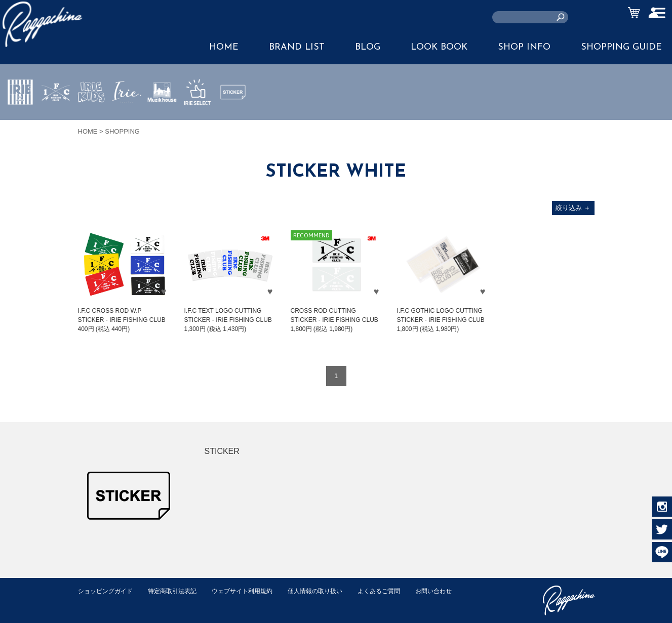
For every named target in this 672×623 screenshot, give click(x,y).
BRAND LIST (297, 47)
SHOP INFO (524, 47)
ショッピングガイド (108, 591)
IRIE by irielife (20, 122)
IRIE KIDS (91, 122)
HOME (224, 47)
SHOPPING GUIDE (621, 47)
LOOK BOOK (439, 47)
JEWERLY (127, 116)
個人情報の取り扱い (331, 591)
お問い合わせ (98, 601)
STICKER (233, 116)
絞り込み (573, 208)
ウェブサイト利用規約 (253, 591)
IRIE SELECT (197, 122)
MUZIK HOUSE (162, 122)
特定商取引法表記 (179, 591)
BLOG (368, 47)
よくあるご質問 (399, 591)
